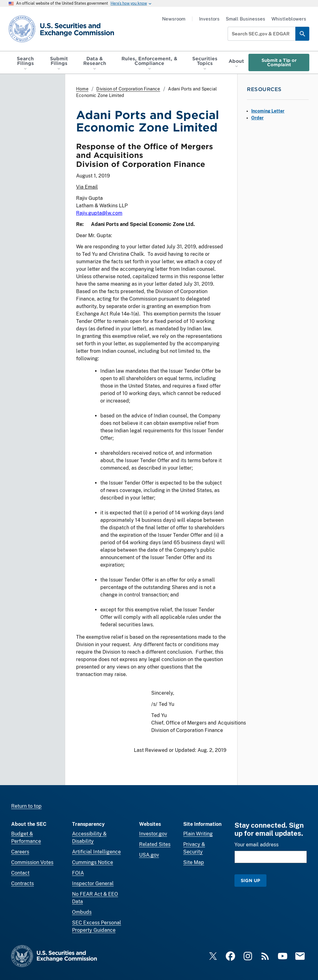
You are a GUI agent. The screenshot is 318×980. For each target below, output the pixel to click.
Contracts (23, 883)
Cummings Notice (93, 862)
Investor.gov (153, 834)
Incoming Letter (268, 111)
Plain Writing (198, 834)
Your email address (257, 845)
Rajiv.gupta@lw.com (99, 213)
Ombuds (82, 912)
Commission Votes (32, 862)
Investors (209, 19)
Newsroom (174, 19)
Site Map (194, 862)
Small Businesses (245, 19)
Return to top (26, 806)
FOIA (78, 873)
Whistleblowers (289, 19)
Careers (20, 852)
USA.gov (149, 855)
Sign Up (250, 880)
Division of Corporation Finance (128, 89)
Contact (20, 873)
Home (82, 89)
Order (257, 118)
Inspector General (93, 883)
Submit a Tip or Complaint (279, 62)
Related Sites (155, 844)
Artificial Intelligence (96, 852)
